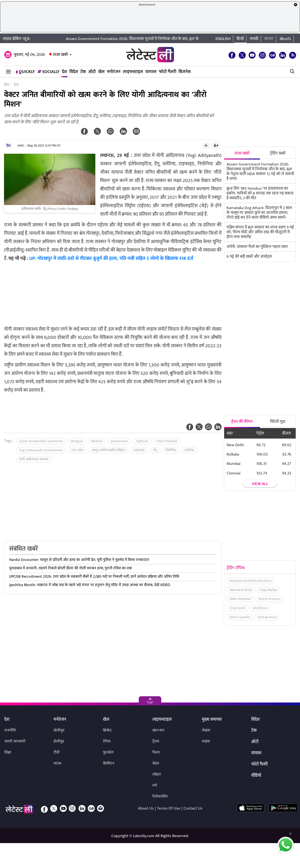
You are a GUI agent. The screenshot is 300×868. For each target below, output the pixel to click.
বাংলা (269, 39)
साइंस (206, 741)
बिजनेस (185, 72)
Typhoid (142, 441)
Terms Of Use (169, 808)
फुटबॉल (108, 752)
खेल (101, 72)
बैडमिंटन (109, 763)
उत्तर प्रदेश (77, 450)
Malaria (97, 441)
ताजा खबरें (60, 55)
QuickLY (25, 72)
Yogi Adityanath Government (41, 450)
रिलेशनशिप (160, 797)
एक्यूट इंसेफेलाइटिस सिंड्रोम (109, 450)
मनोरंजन (114, 72)
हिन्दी (240, 39)
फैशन (156, 752)
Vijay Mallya (268, 590)
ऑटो (92, 72)
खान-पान (158, 730)
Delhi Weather (241, 599)
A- (206, 145)
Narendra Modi (241, 590)
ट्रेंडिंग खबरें (278, 153)
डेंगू (155, 450)
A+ (216, 145)
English (223, 39)
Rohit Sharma (269, 599)
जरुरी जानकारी (15, 741)
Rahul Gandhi (240, 617)
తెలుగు (285, 39)
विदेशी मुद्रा (278, 422)
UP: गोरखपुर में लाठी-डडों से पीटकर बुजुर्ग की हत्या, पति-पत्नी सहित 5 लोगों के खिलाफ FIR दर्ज (111, 258)
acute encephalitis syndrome (41, 441)
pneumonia (119, 441)
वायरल (151, 72)
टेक (83, 72)
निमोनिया (171, 450)
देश (64, 72)
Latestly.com (144, 836)
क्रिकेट (107, 730)
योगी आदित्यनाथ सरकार (34, 459)
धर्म (155, 785)
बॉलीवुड (59, 730)
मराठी (254, 39)
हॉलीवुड (59, 741)
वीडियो (256, 776)
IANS (21, 146)
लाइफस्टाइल (133, 72)
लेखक (206, 730)
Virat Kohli (238, 608)
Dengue (77, 441)
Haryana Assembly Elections (251, 581)
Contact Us (193, 808)
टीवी (57, 752)
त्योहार (157, 774)
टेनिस (107, 741)
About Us (146, 808)
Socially (48, 72)
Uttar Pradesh (167, 441)
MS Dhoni (260, 608)
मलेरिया (189, 450)
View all (260, 484)
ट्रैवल (156, 741)
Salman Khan (267, 617)
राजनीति (10, 730)
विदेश (74, 72)
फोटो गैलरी (168, 72)
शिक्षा (8, 752)
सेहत (156, 763)
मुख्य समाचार (212, 720)
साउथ (57, 763)
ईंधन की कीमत (242, 422)
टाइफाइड (139, 450)
